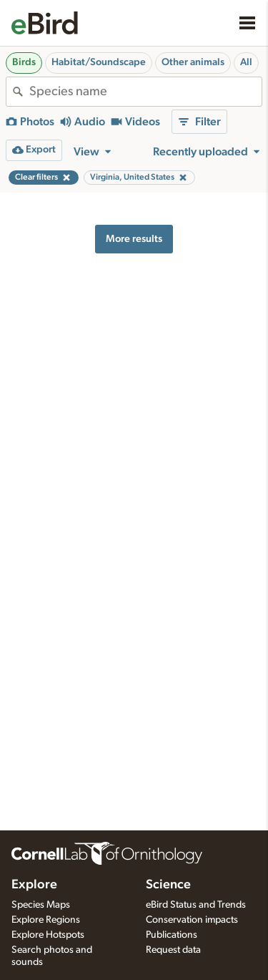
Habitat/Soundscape (99, 62)
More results (134, 239)
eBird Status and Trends (196, 905)
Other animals (193, 62)
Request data (173, 950)
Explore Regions (46, 920)
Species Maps (41, 905)
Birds (24, 62)
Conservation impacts (192, 920)
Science (168, 885)
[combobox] (145, 92)
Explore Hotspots (48, 935)
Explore (34, 885)
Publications (172, 935)
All (246, 62)
